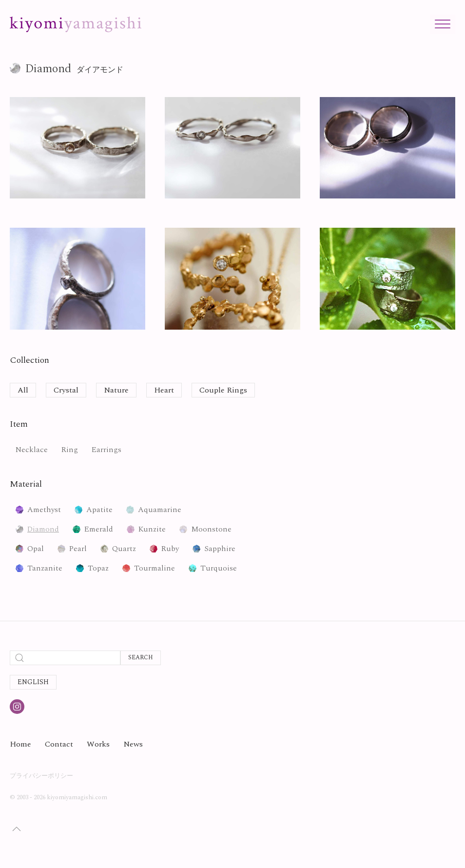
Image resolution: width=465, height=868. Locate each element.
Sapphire (220, 549)
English (33, 682)
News (133, 744)
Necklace (32, 450)
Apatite (99, 510)
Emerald (99, 529)
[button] (17, 829)
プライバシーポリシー (41, 776)
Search (141, 658)
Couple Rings (223, 390)
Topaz (98, 568)
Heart (164, 390)
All (23, 390)
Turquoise (219, 568)
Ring (70, 450)
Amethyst (44, 510)
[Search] (65, 658)
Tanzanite (45, 568)
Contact (59, 744)
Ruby (170, 549)
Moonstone (211, 529)
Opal (36, 549)
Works (98, 744)
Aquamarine (160, 510)
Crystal (66, 390)
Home (20, 744)
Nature (116, 390)
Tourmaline (155, 568)
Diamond (43, 529)
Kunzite (152, 529)
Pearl (78, 549)
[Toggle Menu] (443, 24)
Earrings (107, 450)
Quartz (124, 549)
